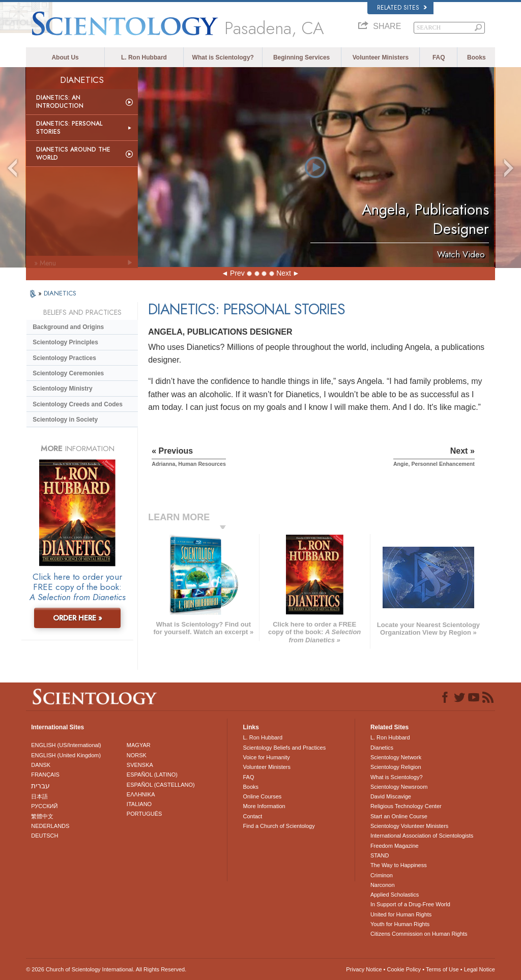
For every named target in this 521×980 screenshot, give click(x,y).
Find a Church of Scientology (279, 826)
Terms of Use (442, 969)
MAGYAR (139, 745)
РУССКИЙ (44, 806)
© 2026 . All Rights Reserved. (106, 969)
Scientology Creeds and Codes (78, 404)
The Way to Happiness (399, 865)
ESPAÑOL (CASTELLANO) (161, 785)
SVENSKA (140, 765)
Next (284, 273)
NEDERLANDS (50, 826)
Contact (252, 816)
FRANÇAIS (45, 775)
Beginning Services (301, 57)
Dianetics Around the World (73, 154)
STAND (380, 855)
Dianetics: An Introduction (60, 102)
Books (476, 57)
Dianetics (382, 748)
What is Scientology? (223, 57)
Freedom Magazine (395, 846)
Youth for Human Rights (400, 924)
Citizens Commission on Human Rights (419, 934)
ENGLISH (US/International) (66, 745)
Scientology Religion (396, 767)
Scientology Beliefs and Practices (284, 748)
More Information (264, 806)
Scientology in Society (65, 420)
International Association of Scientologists (422, 836)
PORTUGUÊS (144, 814)
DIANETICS (60, 293)
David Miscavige (391, 796)
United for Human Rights (401, 914)
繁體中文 (42, 816)
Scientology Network (396, 757)
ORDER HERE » (78, 618)
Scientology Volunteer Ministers (409, 826)
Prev (237, 273)
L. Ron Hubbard (144, 57)
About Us (65, 57)
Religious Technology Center (406, 806)
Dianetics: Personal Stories (69, 128)
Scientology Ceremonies (68, 373)
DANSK (41, 765)
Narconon (383, 885)
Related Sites (402, 8)
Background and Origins (68, 327)
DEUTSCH (45, 836)
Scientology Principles (65, 342)
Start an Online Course (399, 816)
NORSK (137, 755)
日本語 (39, 796)
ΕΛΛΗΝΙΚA (141, 794)
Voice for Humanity (266, 757)
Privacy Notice (364, 969)
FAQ (439, 57)
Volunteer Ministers (381, 57)
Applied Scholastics (395, 895)
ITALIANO (139, 804)
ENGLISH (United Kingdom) (66, 755)
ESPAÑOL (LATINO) (152, 775)
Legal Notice (480, 969)
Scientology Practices (64, 358)
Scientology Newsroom (399, 787)
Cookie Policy (404, 969)
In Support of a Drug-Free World (410, 904)
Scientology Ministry (62, 389)
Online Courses (262, 796)
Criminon (382, 875)
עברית (40, 786)
